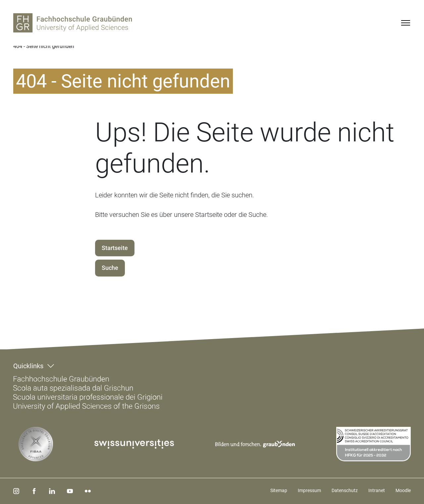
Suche (110, 268)
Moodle (403, 490)
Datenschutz (345, 490)
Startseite (115, 248)
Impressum (309, 490)
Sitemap (279, 490)
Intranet (377, 490)
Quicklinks (28, 366)
